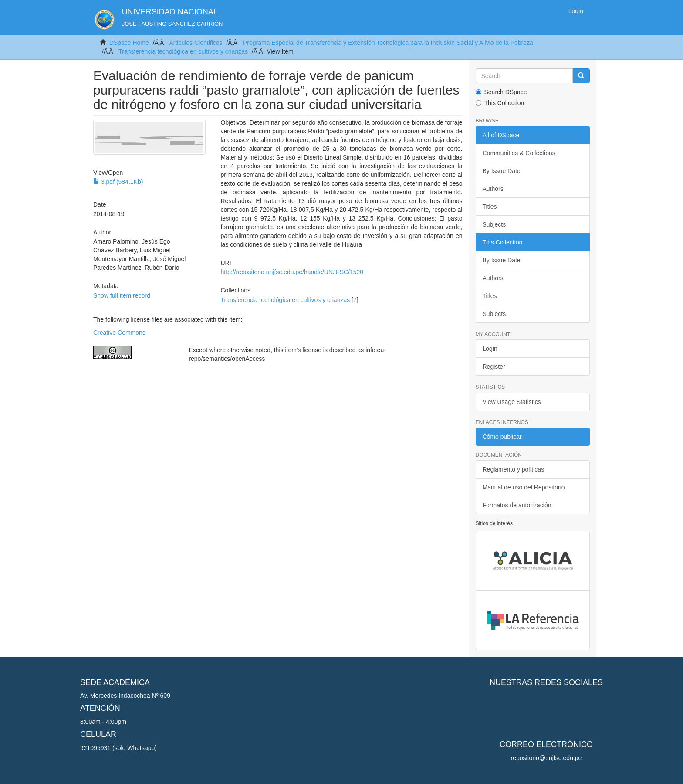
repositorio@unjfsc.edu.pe (546, 758)
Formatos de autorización (517, 505)
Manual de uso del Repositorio (524, 487)
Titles (490, 207)
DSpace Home (129, 43)
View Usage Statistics (512, 402)
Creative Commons (119, 333)
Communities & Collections (519, 153)
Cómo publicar (502, 437)
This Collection (500, 103)
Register (494, 367)
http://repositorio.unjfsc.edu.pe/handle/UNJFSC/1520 (292, 272)
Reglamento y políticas (514, 469)
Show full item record (122, 295)
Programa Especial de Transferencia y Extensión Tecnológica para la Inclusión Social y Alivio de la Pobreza (388, 43)
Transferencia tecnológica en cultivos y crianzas (183, 51)
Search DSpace (501, 92)
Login (490, 349)
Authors (493, 189)
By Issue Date (502, 171)
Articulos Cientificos (196, 43)
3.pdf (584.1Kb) (118, 182)
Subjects (494, 224)
